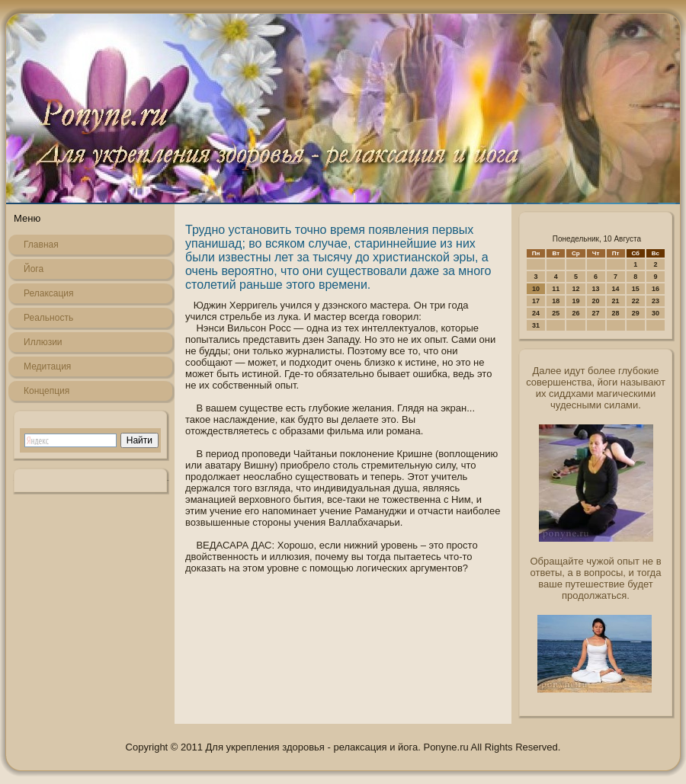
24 (536, 313)
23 (656, 301)
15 (636, 289)
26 (575, 313)
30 (656, 313)
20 (596, 301)
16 (656, 289)
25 (556, 313)
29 (636, 313)
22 (636, 301)
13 (596, 289)
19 (575, 301)
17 (536, 301)
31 (536, 325)
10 (536, 289)
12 (575, 289)
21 (616, 301)
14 (616, 289)
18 (556, 301)
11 (556, 289)
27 (596, 313)
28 (616, 313)
